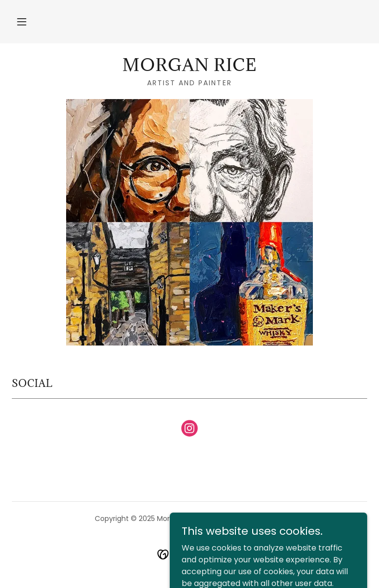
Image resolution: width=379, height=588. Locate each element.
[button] (22, 22)
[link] (189, 68)
